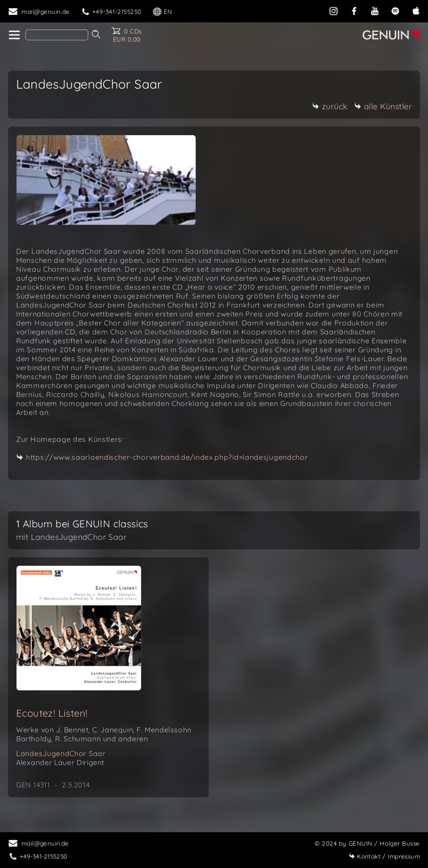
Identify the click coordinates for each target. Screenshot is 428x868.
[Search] (57, 35)
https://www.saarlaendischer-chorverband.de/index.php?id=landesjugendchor (167, 457)
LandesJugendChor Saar (61, 753)
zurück (330, 106)
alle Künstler (383, 106)
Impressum (384, 856)
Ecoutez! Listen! (52, 713)
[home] (14, 35)
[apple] (416, 10)
